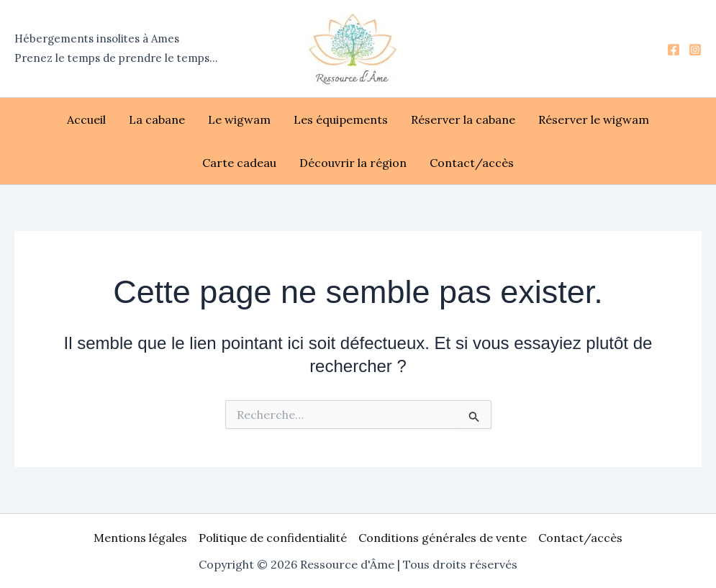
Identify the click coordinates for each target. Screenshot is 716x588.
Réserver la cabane (463, 119)
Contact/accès (472, 163)
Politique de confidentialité (273, 538)
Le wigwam (239, 119)
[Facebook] (674, 50)
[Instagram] (695, 50)
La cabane (157, 119)
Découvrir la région (353, 163)
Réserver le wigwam (594, 119)
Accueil (86, 119)
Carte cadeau (239, 163)
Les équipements (341, 119)
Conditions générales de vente (443, 538)
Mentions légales (140, 538)
